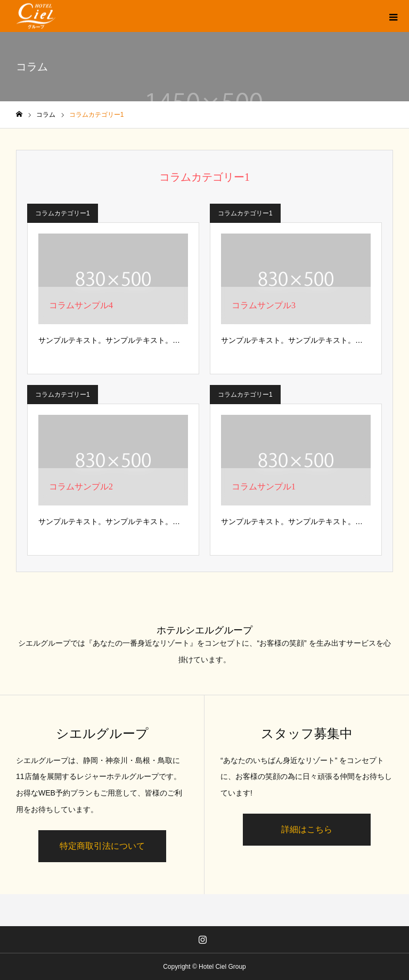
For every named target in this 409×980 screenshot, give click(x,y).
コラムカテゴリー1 (63, 213)
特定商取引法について (102, 846)
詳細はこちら (307, 829)
